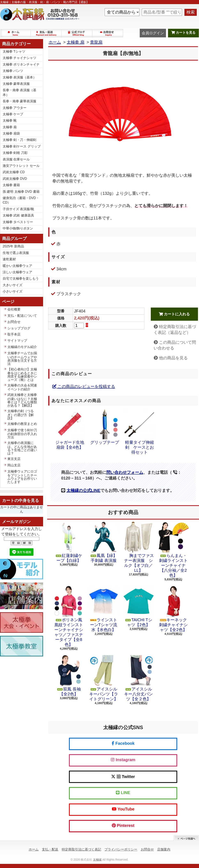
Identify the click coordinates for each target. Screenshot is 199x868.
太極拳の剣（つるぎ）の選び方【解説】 (21, 415)
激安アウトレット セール (21, 166)
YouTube (123, 809)
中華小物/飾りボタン (18, 228)
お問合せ (108, 33)
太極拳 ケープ (13, 114)
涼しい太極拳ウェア (17, 272)
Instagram (123, 760)
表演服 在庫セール (16, 159)
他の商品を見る (173, 358)
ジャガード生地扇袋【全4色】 (70, 429)
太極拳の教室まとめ (22, 424)
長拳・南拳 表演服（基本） (19, 92)
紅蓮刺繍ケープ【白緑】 (69, 542)
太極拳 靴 (10, 120)
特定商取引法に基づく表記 (81, 849)
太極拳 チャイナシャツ (19, 58)
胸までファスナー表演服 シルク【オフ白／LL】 (138, 547)
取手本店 (14, 334)
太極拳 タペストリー (18, 222)
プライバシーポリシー (121, 849)
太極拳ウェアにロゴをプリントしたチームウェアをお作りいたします (22, 477)
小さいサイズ (13, 291)
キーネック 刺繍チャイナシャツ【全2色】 (173, 609)
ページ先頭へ (186, 838)
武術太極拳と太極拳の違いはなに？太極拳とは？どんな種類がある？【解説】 (22, 400)
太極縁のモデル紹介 (22, 347)
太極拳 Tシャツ (14, 51)
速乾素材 (9, 259)
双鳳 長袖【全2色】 (69, 676)
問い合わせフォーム (125, 472)
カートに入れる (174, 314)
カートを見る (183, 33)
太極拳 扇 (10, 127)
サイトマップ (17, 341)
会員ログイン (153, 33)
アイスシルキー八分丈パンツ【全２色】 (138, 678)
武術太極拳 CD (14, 172)
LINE (123, 793)
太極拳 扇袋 (11, 133)
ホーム (16, 33)
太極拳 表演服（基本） (19, 77)
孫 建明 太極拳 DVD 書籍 (21, 192)
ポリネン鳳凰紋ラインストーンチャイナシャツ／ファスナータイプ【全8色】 (69, 616)
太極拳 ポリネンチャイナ (21, 64)
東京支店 (14, 459)
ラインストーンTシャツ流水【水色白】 (104, 609)
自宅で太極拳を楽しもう (21, 278)
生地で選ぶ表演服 (16, 253)
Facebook (123, 743)
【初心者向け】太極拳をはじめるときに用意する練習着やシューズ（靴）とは (22, 375)
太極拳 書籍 (11, 185)
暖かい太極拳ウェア (17, 266)
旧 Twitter (123, 777)
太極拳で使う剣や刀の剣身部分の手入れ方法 (22, 434)
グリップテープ (105, 427)
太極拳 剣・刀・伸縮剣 (19, 140)
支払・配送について (46, 33)
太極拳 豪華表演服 (16, 84)
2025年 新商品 (13, 246)
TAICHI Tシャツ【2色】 (138, 606)
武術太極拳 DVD (15, 179)
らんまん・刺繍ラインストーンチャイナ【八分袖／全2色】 (173, 550)
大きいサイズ (13, 285)
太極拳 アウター (15, 108)
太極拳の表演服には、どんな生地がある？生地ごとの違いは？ (22, 448)
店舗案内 (164, 849)
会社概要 (14, 309)
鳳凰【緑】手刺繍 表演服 (104, 542)
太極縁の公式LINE (83, 490)
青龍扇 (96, 42)
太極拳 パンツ (13, 71)
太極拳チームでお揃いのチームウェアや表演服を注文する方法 (22, 358)
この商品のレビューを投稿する (84, 386)
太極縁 (97, 860)
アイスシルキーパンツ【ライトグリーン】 (104, 678)
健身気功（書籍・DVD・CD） (21, 200)
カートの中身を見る (21, 500)
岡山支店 (14, 465)
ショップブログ (77, 33)
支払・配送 (50, 849)
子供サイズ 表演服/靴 (18, 209)
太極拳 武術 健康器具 (18, 215)
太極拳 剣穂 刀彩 (15, 153)
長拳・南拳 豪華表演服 (19, 101)
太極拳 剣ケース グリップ (22, 146)
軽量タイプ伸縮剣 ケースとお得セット (140, 431)
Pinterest (123, 825)
